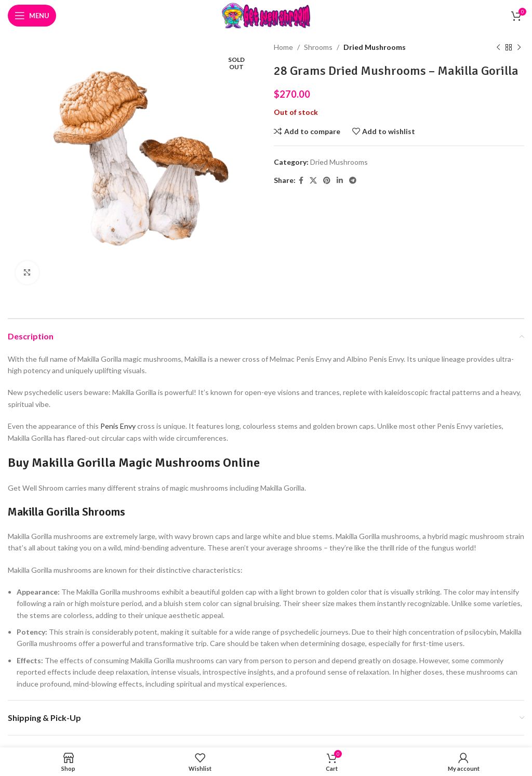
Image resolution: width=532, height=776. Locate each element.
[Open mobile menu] (32, 16)
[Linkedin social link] (340, 181)
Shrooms (318, 47)
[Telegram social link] (353, 181)
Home (283, 47)
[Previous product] (498, 47)
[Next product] (519, 47)
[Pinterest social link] (327, 181)
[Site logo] (266, 15)
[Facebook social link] (301, 181)
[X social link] (313, 181)
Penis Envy (118, 426)
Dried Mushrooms (375, 47)
